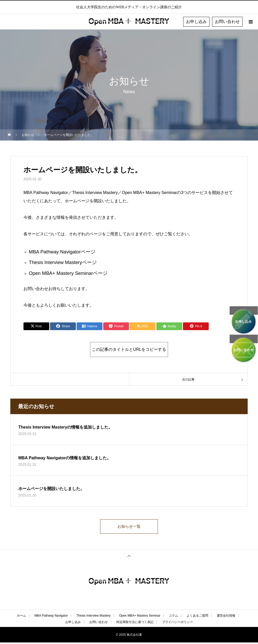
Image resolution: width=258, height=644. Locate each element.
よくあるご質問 (197, 617)
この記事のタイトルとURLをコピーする (129, 349)
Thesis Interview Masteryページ (63, 262)
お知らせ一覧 (129, 527)
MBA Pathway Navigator (51, 617)
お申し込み (196, 22)
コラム (173, 617)
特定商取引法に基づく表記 (135, 624)
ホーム (21, 617)
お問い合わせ (227, 22)
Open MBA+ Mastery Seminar (140, 617)
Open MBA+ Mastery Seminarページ (68, 273)
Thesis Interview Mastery (94, 617)
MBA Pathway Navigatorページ (62, 252)
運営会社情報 (226, 617)
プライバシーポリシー (178, 624)
